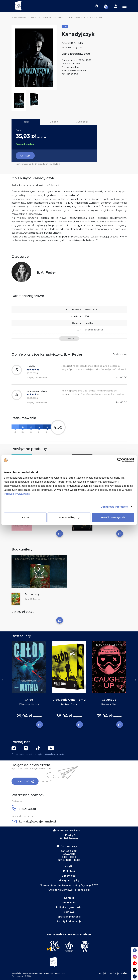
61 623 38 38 (24, 809)
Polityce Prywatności (17, 494)
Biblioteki (69, 871)
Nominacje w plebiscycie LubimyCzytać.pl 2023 (69, 885)
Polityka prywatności (69, 907)
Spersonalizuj (69, 517)
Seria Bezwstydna (77, 17)
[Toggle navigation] (97, 6)
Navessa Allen (109, 705)
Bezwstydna (75, 47)
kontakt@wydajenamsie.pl (34, 822)
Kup (25, 156)
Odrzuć (25, 517)
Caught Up (109, 700)
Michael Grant (69, 705)
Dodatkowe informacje (114, 507)
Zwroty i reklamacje (69, 921)
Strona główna (19, 17)
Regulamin (69, 903)
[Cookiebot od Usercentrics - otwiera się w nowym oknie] (120, 460)
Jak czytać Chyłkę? (69, 880)
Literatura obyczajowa (53, 17)
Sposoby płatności (69, 917)
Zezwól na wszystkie (113, 517)
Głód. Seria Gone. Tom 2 (69, 700)
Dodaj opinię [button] (120, 354)
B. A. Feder (77, 43)
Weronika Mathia (29, 705)
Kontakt (69, 898)
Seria (65, 26)
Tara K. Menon (33, 599)
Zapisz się (25, 781)
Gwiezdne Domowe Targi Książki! (69, 890)
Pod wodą (32, 594)
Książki (34, 17)
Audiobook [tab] (82, 122)
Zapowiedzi (69, 876)
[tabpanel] (29, 683)
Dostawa (69, 912)
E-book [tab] (54, 122)
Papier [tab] (26, 122)
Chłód (29, 700)
